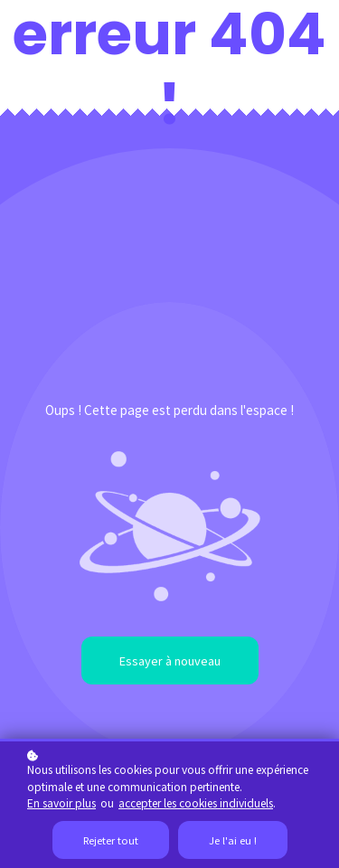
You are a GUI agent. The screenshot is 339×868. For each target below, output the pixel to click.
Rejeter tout (111, 840)
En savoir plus (61, 802)
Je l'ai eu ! (233, 840)
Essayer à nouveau (170, 660)
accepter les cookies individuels (196, 802)
